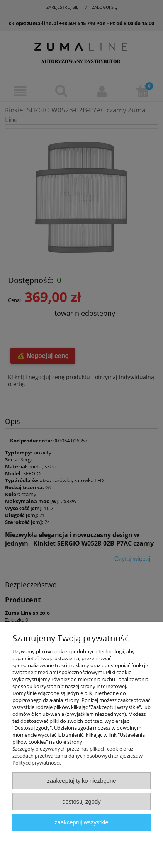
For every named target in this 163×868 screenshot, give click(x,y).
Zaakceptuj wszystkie (81, 822)
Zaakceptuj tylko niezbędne (81, 781)
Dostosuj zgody (81, 801)
